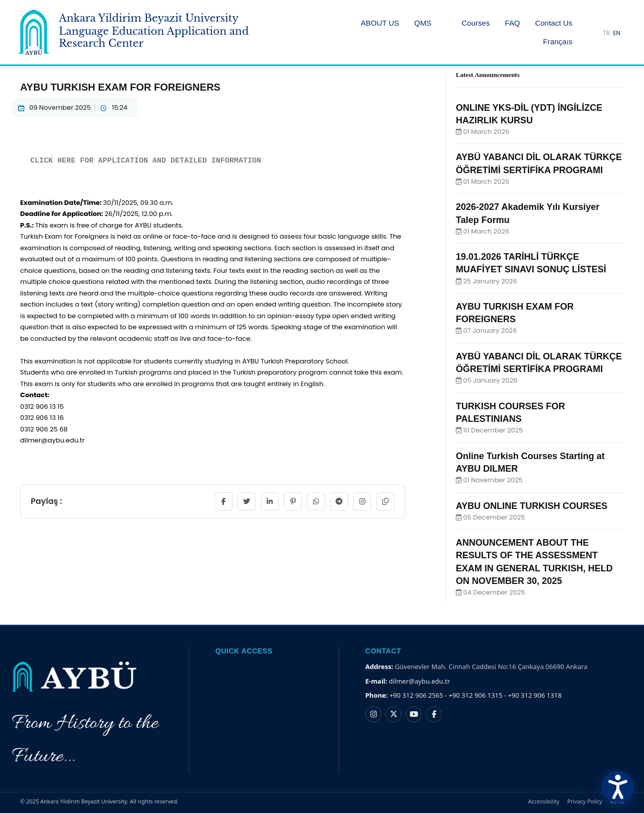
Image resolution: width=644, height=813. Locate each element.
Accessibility (544, 801)
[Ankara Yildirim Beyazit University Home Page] (144, 32)
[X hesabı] (393, 714)
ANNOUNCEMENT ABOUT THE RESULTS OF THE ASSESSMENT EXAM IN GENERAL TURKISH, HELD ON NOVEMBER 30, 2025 (534, 562)
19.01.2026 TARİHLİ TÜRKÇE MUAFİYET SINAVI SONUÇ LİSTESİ (531, 263)
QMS (423, 23)
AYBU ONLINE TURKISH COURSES (532, 506)
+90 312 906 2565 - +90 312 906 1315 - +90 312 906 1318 (475, 695)
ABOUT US (380, 23)
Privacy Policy (585, 801)
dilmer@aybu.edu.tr (420, 681)
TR (607, 33)
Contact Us (553, 23)
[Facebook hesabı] (434, 714)
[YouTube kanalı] (414, 714)
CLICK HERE (53, 161)
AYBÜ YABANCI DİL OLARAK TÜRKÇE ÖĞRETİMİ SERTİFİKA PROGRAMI (539, 163)
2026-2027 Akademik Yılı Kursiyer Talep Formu (528, 213)
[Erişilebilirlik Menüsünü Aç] (618, 787)
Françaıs (557, 42)
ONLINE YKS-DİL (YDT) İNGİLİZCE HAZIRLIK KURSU (529, 114)
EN (617, 33)
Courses (476, 23)
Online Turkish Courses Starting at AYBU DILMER (530, 462)
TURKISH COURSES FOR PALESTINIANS (510, 413)
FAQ (512, 23)
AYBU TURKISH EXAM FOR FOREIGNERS (515, 313)
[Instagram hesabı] (373, 714)
